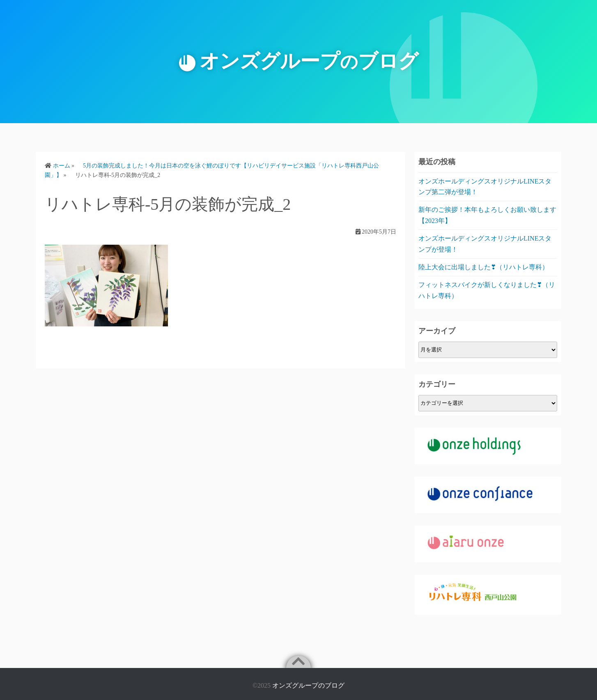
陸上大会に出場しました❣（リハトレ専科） (483, 267)
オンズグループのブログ (308, 685)
